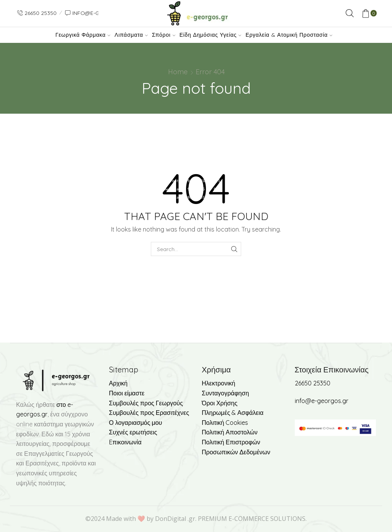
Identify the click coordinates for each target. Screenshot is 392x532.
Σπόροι (164, 35)
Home (178, 72)
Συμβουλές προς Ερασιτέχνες (149, 413)
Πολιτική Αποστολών (230, 432)
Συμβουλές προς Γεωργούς (146, 403)
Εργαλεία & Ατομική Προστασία (289, 35)
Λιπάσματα (131, 35)
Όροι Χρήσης (220, 403)
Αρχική (118, 383)
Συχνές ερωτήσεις (133, 432)
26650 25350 (313, 383)
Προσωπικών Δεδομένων (236, 452)
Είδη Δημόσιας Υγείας (210, 35)
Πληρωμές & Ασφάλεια (233, 413)
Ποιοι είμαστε (127, 393)
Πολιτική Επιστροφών (231, 442)
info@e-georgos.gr (322, 401)
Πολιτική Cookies (225, 423)
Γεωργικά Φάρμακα (83, 35)
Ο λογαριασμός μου (136, 423)
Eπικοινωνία (125, 442)
